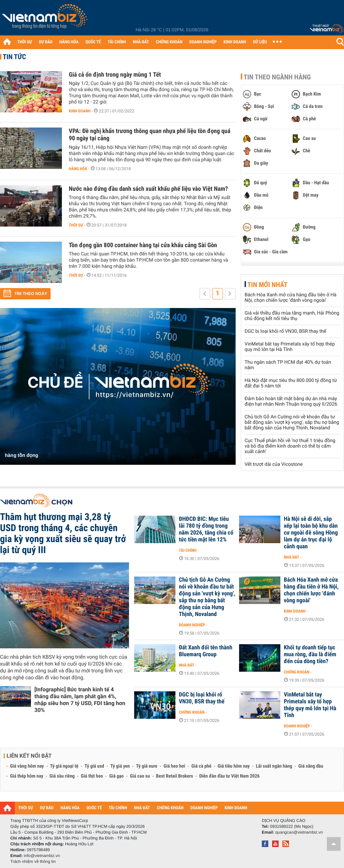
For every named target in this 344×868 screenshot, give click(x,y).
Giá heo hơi (174, 766)
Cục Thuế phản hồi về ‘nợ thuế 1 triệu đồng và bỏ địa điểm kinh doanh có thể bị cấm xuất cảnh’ (290, 446)
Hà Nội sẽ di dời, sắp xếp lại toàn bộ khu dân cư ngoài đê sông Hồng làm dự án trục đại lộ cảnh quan (311, 533)
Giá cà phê (201, 766)
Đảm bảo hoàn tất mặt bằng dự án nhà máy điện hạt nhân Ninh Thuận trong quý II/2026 (291, 402)
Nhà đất (292, 557)
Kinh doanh (80, 111)
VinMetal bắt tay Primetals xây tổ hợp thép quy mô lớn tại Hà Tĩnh (290, 347)
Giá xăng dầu (311, 766)
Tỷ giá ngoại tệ (64, 766)
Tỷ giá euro (147, 766)
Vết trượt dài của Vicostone (274, 464)
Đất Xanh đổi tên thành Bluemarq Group (206, 651)
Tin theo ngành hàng (277, 77)
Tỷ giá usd (94, 766)
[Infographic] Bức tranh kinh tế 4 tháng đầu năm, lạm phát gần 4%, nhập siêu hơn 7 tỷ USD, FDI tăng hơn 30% (80, 700)
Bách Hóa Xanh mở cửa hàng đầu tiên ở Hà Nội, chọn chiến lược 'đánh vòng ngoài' (291, 298)
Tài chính (188, 550)
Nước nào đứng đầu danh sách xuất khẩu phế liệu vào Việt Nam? (148, 189)
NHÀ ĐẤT (141, 42)
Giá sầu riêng (62, 776)
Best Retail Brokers (175, 776)
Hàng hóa (78, 169)
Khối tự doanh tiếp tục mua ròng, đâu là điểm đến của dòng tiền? (310, 655)
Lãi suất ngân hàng (274, 766)
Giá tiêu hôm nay (234, 766)
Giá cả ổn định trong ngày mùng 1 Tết (115, 75)
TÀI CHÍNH (117, 42)
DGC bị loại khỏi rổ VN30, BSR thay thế (285, 331)
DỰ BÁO (46, 42)
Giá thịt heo (92, 776)
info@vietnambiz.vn (42, 856)
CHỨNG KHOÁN (169, 42)
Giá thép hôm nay (27, 776)
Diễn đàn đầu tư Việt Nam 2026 (229, 776)
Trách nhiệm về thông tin (33, 861)
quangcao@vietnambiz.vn (299, 832)
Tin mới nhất (267, 285)
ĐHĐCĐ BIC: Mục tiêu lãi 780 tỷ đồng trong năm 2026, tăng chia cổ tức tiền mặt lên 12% (206, 529)
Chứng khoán (297, 672)
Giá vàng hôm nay (27, 766)
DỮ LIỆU (260, 42)
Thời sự (76, 225)
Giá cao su (140, 776)
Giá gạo (116, 776)
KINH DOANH (235, 42)
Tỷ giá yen (120, 766)
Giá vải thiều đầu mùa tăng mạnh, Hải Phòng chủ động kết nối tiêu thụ (292, 316)
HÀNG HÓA (69, 42)
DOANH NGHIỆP (203, 42)
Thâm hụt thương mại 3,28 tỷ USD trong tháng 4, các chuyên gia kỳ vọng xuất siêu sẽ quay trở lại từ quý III (63, 533)
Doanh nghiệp (192, 625)
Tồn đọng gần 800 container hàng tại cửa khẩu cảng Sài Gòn (143, 245)
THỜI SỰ (25, 42)
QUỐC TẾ (93, 42)
